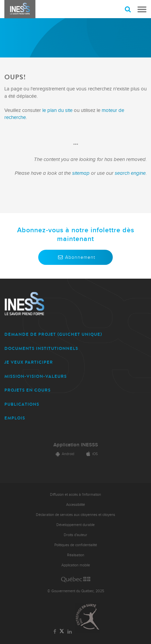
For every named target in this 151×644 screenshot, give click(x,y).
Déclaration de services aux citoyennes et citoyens (75, 515)
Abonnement (75, 257)
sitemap (82, 173)
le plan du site (57, 110)
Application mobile (76, 565)
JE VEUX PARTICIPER (29, 362)
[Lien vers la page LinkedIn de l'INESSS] (69, 632)
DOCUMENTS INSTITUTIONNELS (41, 348)
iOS (91, 454)
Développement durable (75, 525)
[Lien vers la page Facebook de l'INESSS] (55, 632)
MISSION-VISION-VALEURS (36, 376)
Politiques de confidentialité (76, 545)
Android (64, 454)
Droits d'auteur (75, 535)
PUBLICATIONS (22, 404)
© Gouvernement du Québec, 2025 (76, 591)
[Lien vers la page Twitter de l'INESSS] (62, 631)
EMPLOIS (15, 418)
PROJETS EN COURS (28, 390)
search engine (130, 173)
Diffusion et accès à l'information (75, 495)
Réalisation (76, 555)
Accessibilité (75, 505)
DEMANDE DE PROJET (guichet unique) (53, 334)
